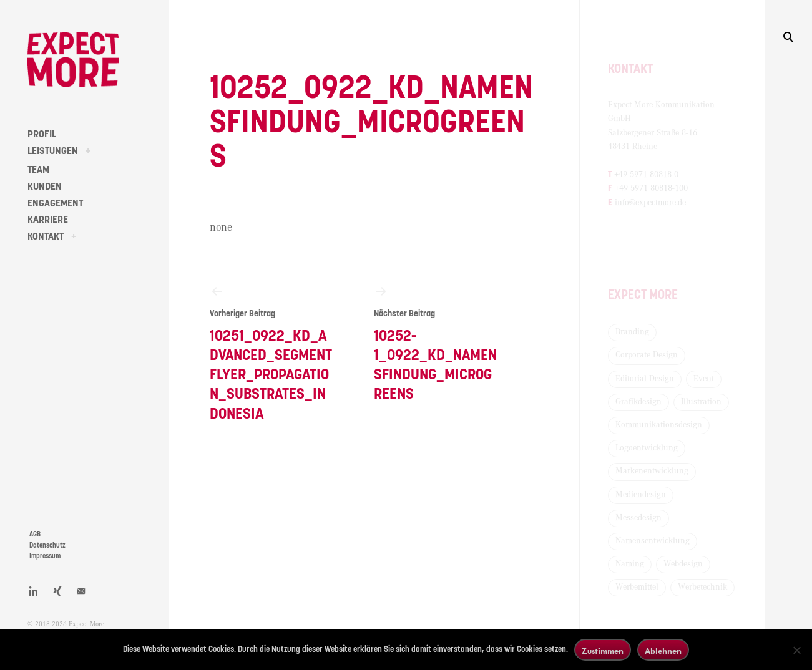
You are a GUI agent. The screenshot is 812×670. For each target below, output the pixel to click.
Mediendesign (641, 495)
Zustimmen (603, 650)
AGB (35, 534)
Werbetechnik (702, 587)
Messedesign (638, 518)
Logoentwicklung (647, 448)
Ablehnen (663, 650)
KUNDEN (45, 187)
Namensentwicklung (653, 541)
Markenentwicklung (652, 471)
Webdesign (683, 564)
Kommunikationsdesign (659, 425)
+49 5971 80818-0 (646, 175)
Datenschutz (47, 546)
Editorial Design (645, 379)
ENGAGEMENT (55, 203)
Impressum (45, 556)
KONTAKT (46, 236)
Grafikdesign (638, 402)
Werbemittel (637, 587)
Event (704, 379)
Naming (630, 564)
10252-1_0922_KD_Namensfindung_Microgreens (435, 343)
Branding (632, 332)
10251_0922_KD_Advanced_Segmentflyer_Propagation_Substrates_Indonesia (271, 353)
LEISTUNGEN (53, 151)
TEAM (38, 170)
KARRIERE (48, 220)
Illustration (701, 402)
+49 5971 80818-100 (651, 188)
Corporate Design (647, 355)
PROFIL (42, 134)
